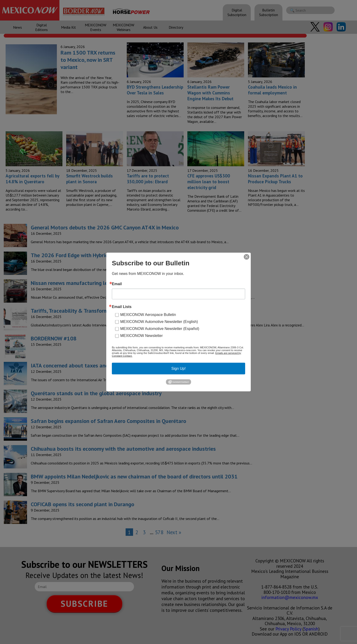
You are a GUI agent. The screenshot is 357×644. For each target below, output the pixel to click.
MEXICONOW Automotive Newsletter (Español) (160, 329)
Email (117, 284)
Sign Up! (178, 369)
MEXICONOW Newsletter (141, 336)
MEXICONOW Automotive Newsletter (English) (159, 322)
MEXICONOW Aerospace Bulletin (148, 315)
